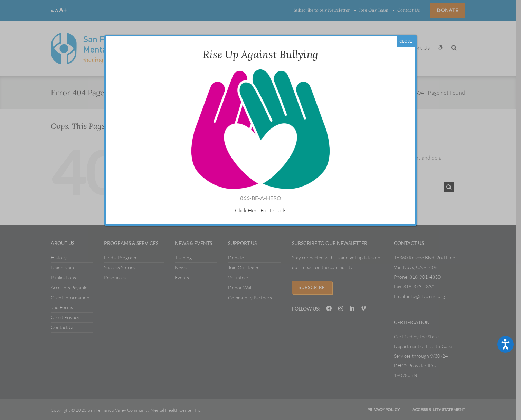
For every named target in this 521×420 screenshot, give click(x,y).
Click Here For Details (260, 210)
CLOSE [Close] (406, 41)
